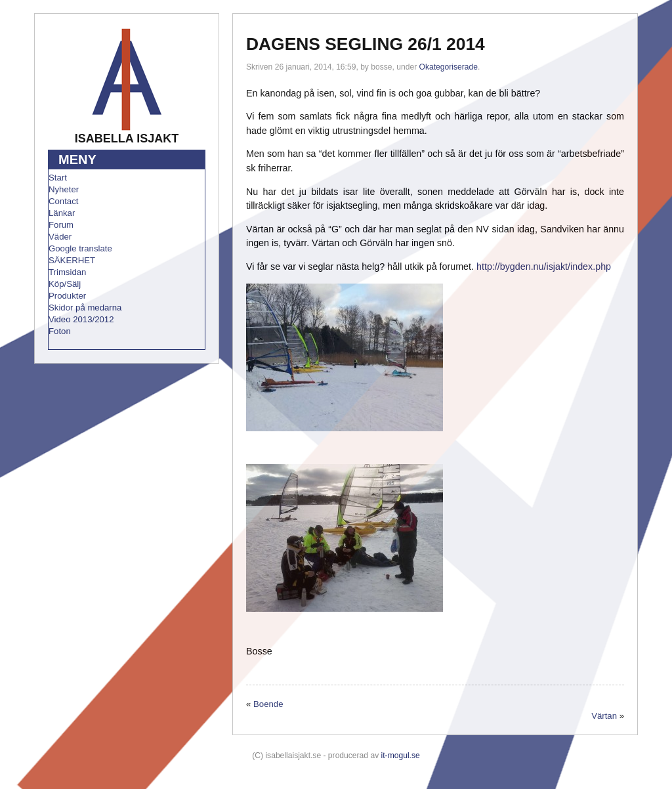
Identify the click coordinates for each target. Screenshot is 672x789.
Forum (61, 225)
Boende (268, 704)
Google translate (80, 248)
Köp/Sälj (65, 284)
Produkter (67, 296)
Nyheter (64, 189)
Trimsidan (67, 272)
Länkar (62, 213)
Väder (60, 237)
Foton (60, 331)
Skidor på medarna (85, 308)
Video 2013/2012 (81, 319)
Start (58, 178)
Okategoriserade (449, 67)
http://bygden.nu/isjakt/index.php (544, 267)
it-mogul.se (401, 756)
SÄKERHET (72, 260)
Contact (63, 201)
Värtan (604, 716)
